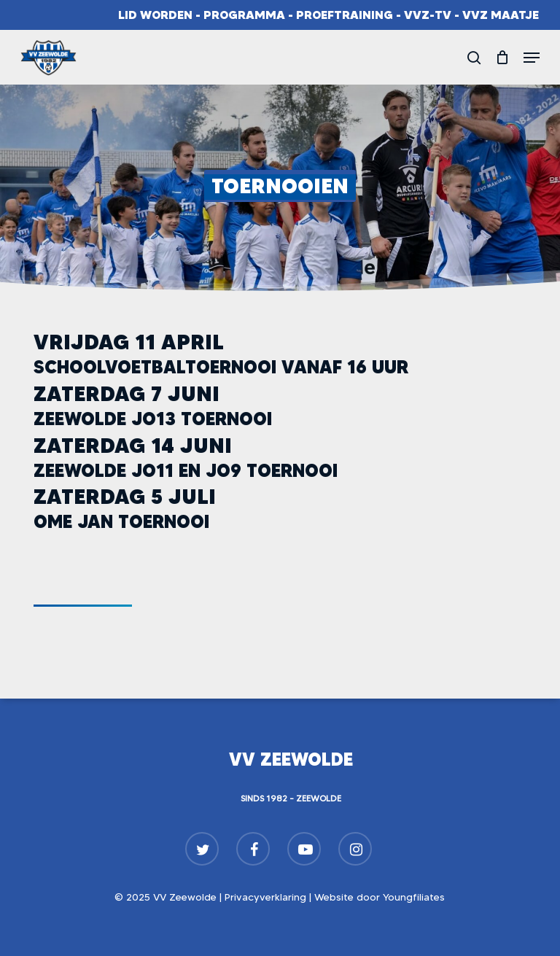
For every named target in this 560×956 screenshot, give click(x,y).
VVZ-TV (428, 15)
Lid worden (155, 15)
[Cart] (502, 58)
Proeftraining (345, 15)
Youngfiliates (414, 897)
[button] (532, 58)
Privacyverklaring (265, 897)
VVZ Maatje (501, 15)
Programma (244, 15)
